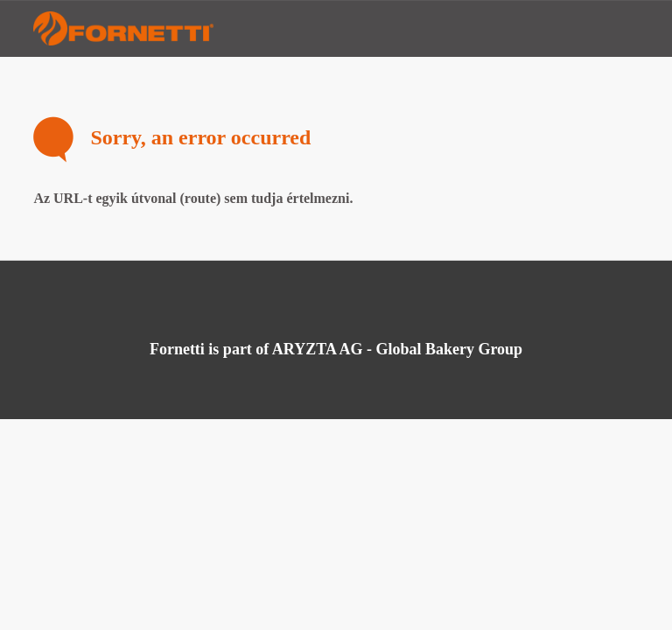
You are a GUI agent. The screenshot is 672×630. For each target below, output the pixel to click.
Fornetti (126, 28)
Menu (623, 28)
